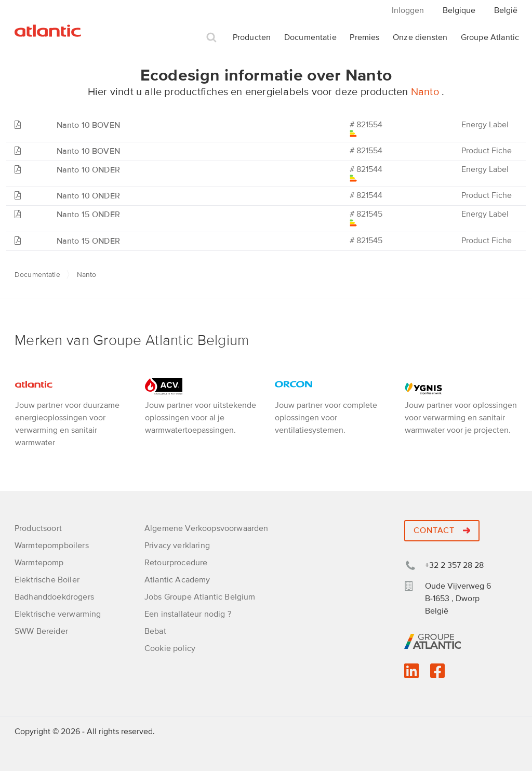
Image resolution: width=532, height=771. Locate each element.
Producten (252, 37)
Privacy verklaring (177, 546)
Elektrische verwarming (58, 614)
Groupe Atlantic (490, 37)
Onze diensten (420, 37)
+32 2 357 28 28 (454, 565)
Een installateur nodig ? (188, 614)
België (506, 10)
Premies (364, 37)
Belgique (459, 10)
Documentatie (310, 37)
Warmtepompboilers (52, 546)
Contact (442, 530)
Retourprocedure (176, 563)
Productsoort (38, 528)
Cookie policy (170, 648)
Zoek (211, 38)
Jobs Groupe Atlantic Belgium (200, 597)
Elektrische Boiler (47, 580)
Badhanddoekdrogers (54, 597)
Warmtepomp (39, 563)
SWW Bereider (41, 631)
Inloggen (408, 10)
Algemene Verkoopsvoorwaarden (206, 528)
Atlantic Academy (177, 580)
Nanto (426, 92)
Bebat (155, 631)
